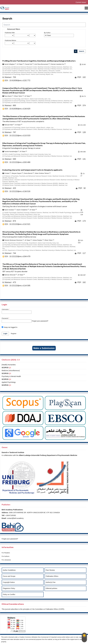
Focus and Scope (9, 576)
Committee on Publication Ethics (47, 609)
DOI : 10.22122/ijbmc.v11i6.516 (18, 191)
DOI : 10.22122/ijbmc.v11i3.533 (18, 136)
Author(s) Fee (51, 582)
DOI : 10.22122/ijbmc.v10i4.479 (18, 256)
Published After (10, 33)
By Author (47, 33)
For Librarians (6, 560)
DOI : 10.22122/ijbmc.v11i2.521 (18, 224)
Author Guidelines (9, 570)
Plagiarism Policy (9, 588)
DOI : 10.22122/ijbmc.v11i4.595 (18, 286)
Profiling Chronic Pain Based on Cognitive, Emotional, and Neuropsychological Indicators (39, 61)
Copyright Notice (9, 582)
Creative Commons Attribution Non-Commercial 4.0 (35, 637)
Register (14, 334)
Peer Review (50, 570)
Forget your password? (10, 539)
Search (82, 51)
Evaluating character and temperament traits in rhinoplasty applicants (32, 170)
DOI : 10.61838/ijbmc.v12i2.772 (18, 80)
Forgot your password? (40, 321)
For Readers (6, 553)
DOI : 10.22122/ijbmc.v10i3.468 (18, 162)
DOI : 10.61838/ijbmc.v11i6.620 (18, 109)
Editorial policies (51, 588)
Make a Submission (44, 348)
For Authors (6, 556)
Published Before (10, 40)
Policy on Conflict (9, 594)
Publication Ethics (52, 576)
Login (5, 334)
